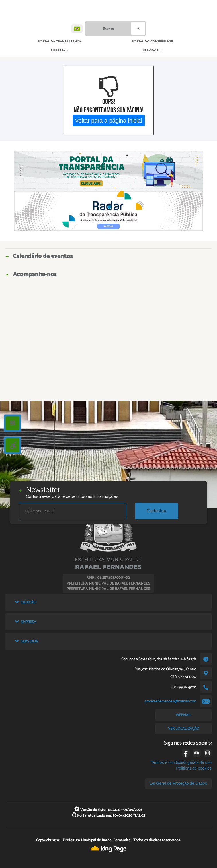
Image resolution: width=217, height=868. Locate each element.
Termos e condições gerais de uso (181, 762)
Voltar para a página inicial (108, 120)
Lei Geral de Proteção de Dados (178, 783)
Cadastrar (157, 511)
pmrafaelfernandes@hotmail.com (170, 701)
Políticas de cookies (194, 768)
